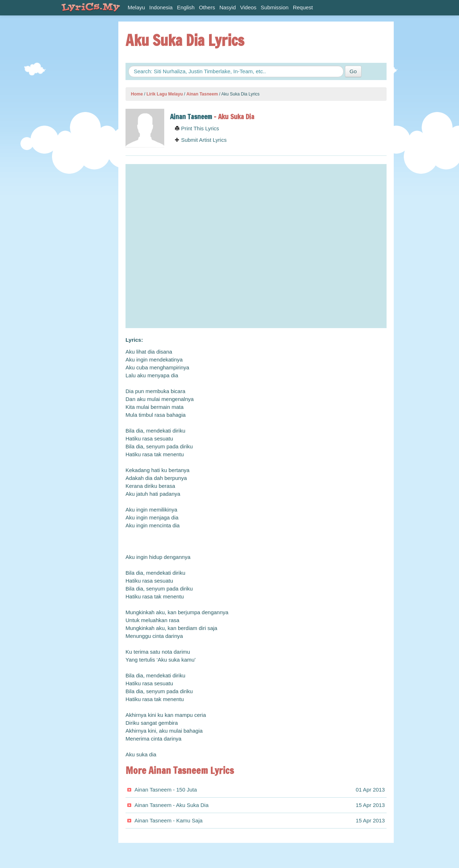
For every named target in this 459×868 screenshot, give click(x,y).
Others (207, 7)
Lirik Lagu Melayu (164, 94)
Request (303, 7)
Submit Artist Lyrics (201, 140)
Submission (275, 7)
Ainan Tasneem (202, 94)
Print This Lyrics (197, 128)
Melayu (136, 7)
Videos (249, 7)
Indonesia (161, 7)
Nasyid (228, 7)
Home (137, 94)
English (186, 7)
